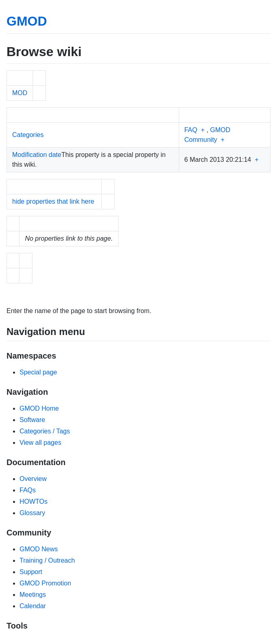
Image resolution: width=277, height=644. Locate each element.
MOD (20, 93)
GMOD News (39, 549)
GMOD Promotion (45, 583)
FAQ (191, 130)
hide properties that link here (53, 201)
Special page (38, 372)
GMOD (27, 21)
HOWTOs (34, 501)
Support (31, 572)
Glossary (32, 513)
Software (32, 420)
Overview (33, 479)
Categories (28, 135)
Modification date (37, 155)
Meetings (33, 595)
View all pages (40, 443)
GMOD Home (39, 408)
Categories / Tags (45, 431)
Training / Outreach (47, 560)
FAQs (28, 490)
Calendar (33, 606)
